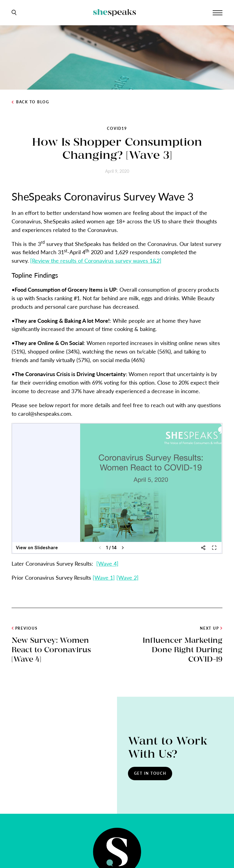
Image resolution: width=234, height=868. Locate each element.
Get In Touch (150, 773)
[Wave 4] (107, 563)
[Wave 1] (104, 577)
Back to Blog (30, 102)
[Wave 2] (128, 577)
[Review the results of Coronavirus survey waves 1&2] (96, 260)
